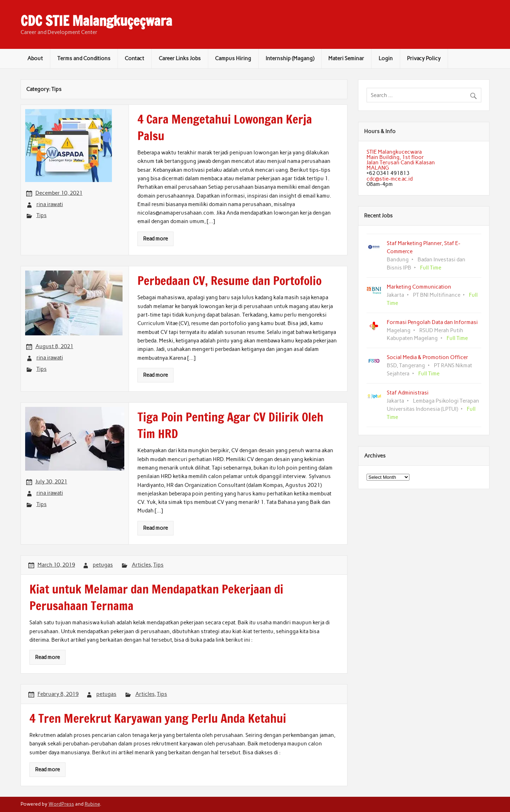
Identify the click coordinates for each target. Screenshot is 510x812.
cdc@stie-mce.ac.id (390, 179)
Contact (134, 58)
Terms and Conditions (84, 58)
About (35, 58)
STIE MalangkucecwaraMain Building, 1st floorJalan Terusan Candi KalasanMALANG (401, 160)
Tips (42, 215)
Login (386, 58)
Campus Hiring (233, 58)
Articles (141, 565)
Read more (155, 239)
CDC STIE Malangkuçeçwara (96, 21)
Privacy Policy (424, 58)
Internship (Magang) (290, 58)
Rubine (92, 804)
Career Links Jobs (180, 58)
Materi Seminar (346, 58)
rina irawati (50, 204)
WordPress (61, 804)
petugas (103, 565)
